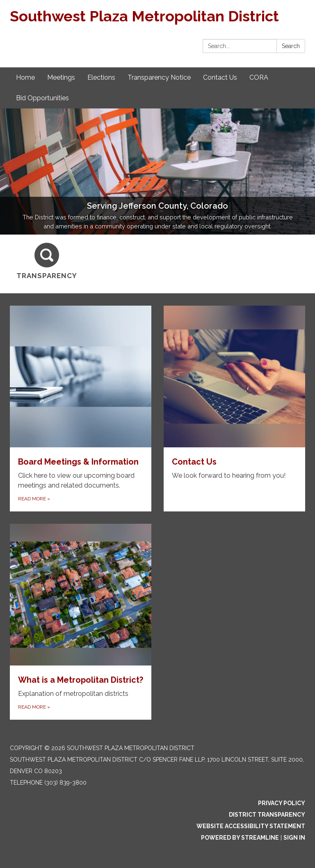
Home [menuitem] (25, 77)
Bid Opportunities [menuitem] (42, 98)
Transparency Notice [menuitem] (159, 77)
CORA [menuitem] (259, 77)
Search (291, 46)
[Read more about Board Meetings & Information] (81, 409)
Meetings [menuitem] (61, 77)
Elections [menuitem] (101, 77)
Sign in (294, 838)
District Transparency (267, 815)
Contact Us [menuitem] (220, 77)
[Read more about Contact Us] (234, 409)
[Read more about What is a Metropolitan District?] (81, 622)
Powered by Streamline (240, 838)
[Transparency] (47, 261)
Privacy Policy (282, 803)
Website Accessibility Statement (251, 826)
